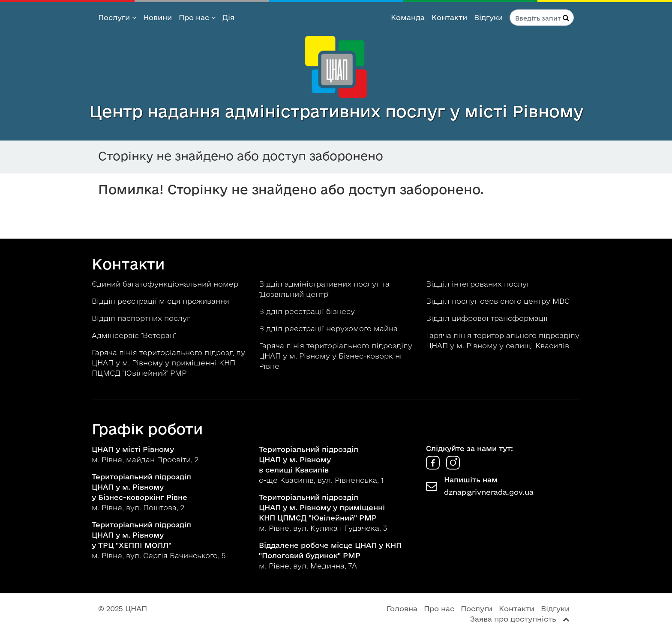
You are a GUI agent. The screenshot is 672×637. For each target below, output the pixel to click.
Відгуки (488, 17)
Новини (157, 17)
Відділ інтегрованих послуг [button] (479, 284)
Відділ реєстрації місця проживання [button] (162, 301)
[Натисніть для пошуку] (566, 18)
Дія (228, 17)
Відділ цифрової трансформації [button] (488, 318)
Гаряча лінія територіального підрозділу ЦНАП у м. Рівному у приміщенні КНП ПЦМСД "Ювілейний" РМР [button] (168, 363)
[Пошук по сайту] (542, 18)
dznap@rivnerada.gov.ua (489, 492)
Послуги (117, 17)
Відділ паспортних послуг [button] (142, 318)
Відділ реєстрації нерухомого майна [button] (329, 328)
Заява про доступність (513, 619)
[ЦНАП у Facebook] (434, 467)
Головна (402, 609)
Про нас (197, 17)
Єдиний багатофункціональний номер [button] (166, 284)
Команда (408, 17)
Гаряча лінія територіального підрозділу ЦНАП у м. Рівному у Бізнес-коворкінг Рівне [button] (336, 356)
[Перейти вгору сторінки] (566, 619)
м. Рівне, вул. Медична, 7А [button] (330, 555)
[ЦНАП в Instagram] (453, 467)
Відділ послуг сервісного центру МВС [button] (499, 301)
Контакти (449, 17)
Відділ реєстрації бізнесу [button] (308, 311)
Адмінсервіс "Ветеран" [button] (135, 335)
